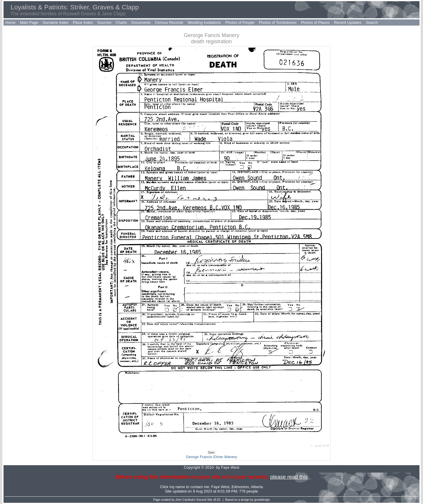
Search (372, 22)
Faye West (220, 487)
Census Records (169, 22)
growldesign (262, 500)
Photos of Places (315, 22)
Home (10, 22)
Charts (121, 22)
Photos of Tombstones (278, 22)
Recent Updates (348, 22)
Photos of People (240, 22)
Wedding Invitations (204, 22)
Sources (104, 22)
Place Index (83, 22)
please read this (289, 477)
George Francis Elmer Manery (211, 457)
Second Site (204, 500)
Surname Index (56, 22)
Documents (141, 22)
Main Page (29, 22)
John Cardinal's (186, 500)
